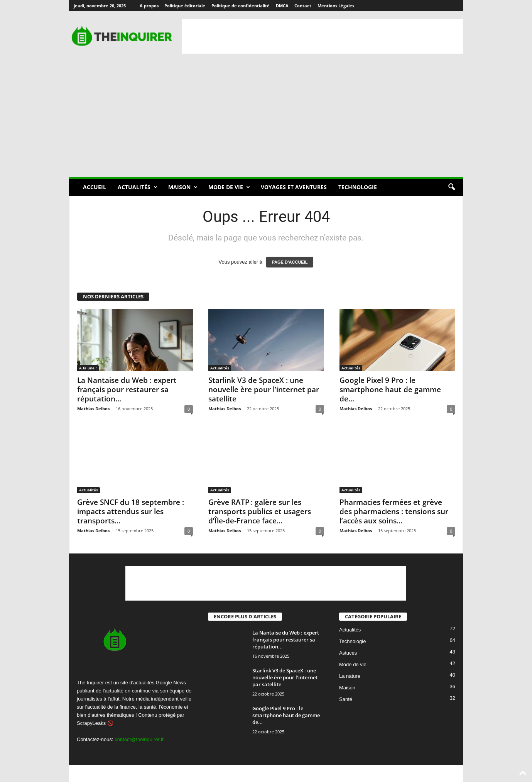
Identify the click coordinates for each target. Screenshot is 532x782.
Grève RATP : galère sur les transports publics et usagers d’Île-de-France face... (260, 511)
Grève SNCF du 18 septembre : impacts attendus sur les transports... (131, 511)
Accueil (95, 187)
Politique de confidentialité (241, 6)
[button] (451, 187)
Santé (346, 700)
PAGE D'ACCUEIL (290, 262)
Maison (183, 187)
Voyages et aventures (294, 187)
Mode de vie (229, 187)
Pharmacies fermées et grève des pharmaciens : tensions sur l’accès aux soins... (394, 511)
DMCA (282, 6)
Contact (303, 6)
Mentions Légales (336, 6)
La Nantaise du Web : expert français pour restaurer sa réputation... (127, 389)
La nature (350, 676)
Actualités (138, 187)
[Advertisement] (323, 36)
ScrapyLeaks (91, 723)
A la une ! (88, 368)
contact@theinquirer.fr (139, 739)
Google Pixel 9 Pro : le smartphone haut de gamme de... (390, 389)
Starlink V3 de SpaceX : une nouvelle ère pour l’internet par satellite (264, 389)
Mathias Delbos (93, 409)
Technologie (358, 187)
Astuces (348, 653)
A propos (149, 6)
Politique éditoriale (185, 6)
